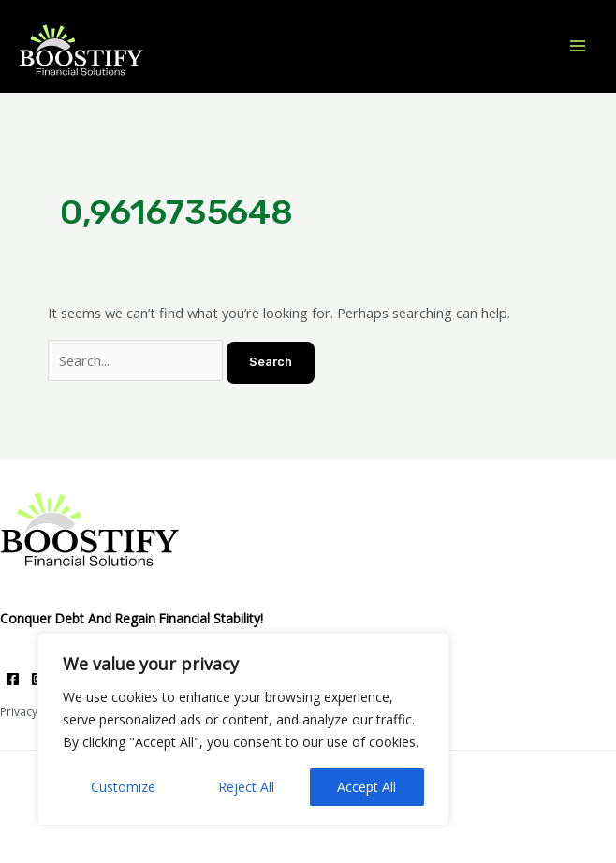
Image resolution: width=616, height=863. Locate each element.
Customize (123, 787)
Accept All (367, 787)
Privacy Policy (36, 711)
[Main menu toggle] (578, 46)
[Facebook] (13, 679)
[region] (243, 729)
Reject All (246, 787)
